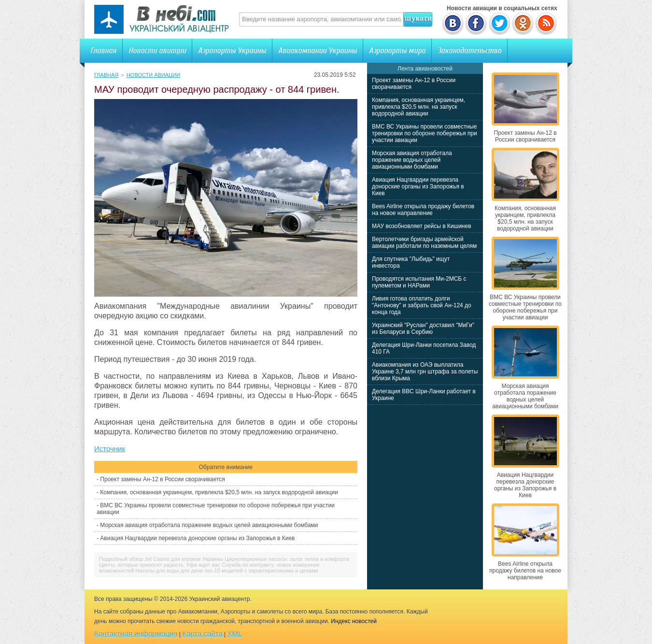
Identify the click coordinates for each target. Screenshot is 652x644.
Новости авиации (157, 50)
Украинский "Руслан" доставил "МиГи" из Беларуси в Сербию (423, 329)
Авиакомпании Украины (318, 50)
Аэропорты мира (397, 50)
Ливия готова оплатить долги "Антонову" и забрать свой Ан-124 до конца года (422, 305)
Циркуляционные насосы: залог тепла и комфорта (287, 559)
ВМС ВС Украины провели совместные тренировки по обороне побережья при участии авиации (425, 133)
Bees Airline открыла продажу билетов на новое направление (423, 210)
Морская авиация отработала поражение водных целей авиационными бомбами (209, 525)
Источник (110, 449)
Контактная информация (136, 634)
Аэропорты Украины (232, 50)
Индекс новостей (354, 621)
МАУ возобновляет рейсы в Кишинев (422, 226)
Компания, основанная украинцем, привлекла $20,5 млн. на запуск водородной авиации (219, 492)
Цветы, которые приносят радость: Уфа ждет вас (160, 565)
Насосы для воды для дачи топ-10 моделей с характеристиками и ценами (227, 571)
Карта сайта (202, 634)
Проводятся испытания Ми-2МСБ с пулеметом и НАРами (419, 282)
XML (235, 634)
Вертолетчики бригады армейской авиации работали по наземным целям (424, 243)
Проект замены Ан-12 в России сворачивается (162, 479)
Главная (103, 50)
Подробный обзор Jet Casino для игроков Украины (161, 559)
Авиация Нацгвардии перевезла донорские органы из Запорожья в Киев (197, 538)
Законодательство (469, 50)
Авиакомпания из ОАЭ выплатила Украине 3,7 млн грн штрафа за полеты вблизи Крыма (425, 372)
